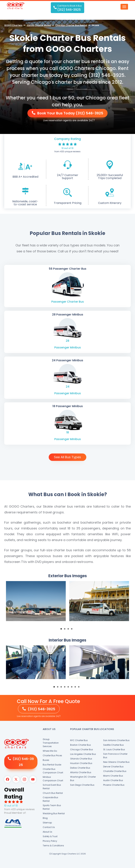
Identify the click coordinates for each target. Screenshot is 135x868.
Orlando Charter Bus (81, 759)
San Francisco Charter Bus (115, 756)
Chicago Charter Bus (82, 749)
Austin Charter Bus (113, 780)
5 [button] (69, 688)
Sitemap (47, 823)
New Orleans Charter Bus (116, 762)
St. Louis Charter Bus (114, 749)
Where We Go (50, 751)
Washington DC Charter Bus (83, 779)
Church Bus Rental (53, 793)
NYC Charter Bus (79, 740)
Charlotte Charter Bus (115, 771)
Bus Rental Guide (52, 765)
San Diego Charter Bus (82, 785)
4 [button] (73, 630)
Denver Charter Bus (113, 767)
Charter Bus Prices (52, 755)
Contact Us (49, 827)
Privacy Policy (50, 841)
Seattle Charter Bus (113, 745)
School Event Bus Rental (52, 787)
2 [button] (66, 630)
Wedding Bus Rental (54, 813)
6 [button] (73, 688)
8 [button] (80, 688)
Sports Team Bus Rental (52, 807)
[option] (36, 604)
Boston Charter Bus (81, 745)
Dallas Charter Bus (80, 768)
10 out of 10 (67, 148)
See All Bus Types (67, 457)
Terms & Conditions (53, 846)
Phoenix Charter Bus (114, 785)
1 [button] (62, 630)
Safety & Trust (50, 836)
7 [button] (76, 688)
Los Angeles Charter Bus (83, 754)
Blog (45, 818)
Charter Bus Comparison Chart (53, 771)
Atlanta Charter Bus (81, 772)
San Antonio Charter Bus (116, 740)
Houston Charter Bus (81, 763)
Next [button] (126, 604)
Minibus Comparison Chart (53, 779)
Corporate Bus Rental (50, 799)
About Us (47, 832)
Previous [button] (9, 604)
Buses (46, 760)
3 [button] (69, 630)
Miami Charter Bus (113, 776)
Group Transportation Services (51, 743)
